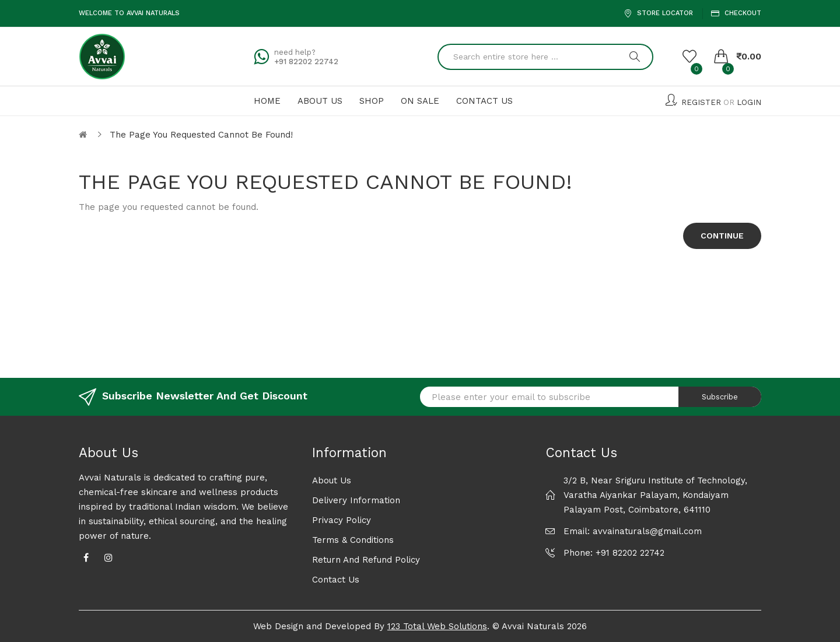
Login (749, 102)
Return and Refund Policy (366, 560)
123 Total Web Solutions (437, 626)
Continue (722, 236)
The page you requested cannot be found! (201, 135)
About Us (332, 480)
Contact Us (336, 580)
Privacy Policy (342, 520)
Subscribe (720, 397)
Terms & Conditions (353, 540)
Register (701, 102)
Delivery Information (356, 500)
